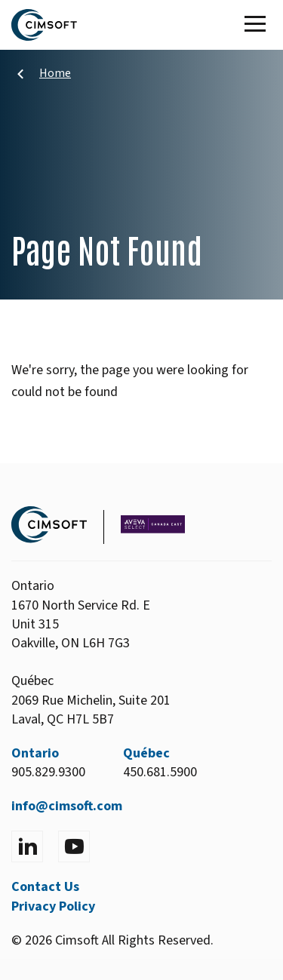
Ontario (35, 753)
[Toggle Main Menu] (258, 25)
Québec (146, 753)
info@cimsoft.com (67, 806)
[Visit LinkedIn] (27, 846)
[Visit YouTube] (74, 846)
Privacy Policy (53, 906)
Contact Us (45, 887)
